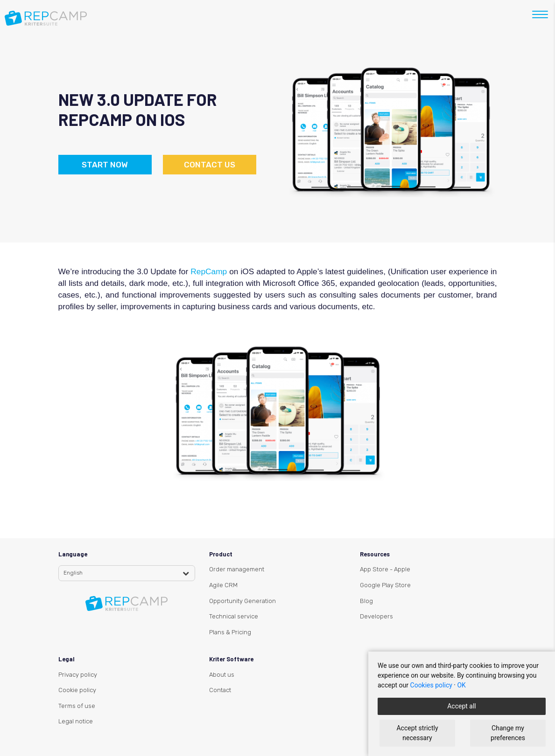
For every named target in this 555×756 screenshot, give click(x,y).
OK (461, 685)
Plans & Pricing (230, 632)
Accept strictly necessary (417, 733)
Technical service (234, 616)
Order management (237, 569)
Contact (220, 690)
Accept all (462, 706)
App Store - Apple (385, 569)
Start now (105, 165)
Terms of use (77, 706)
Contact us (210, 165)
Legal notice (76, 721)
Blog (366, 601)
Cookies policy (431, 685)
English (73, 573)
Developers (376, 616)
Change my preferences (508, 733)
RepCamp (210, 271)
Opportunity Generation (242, 601)
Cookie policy (77, 690)
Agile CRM (223, 585)
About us (222, 675)
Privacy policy (78, 675)
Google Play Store (385, 585)
